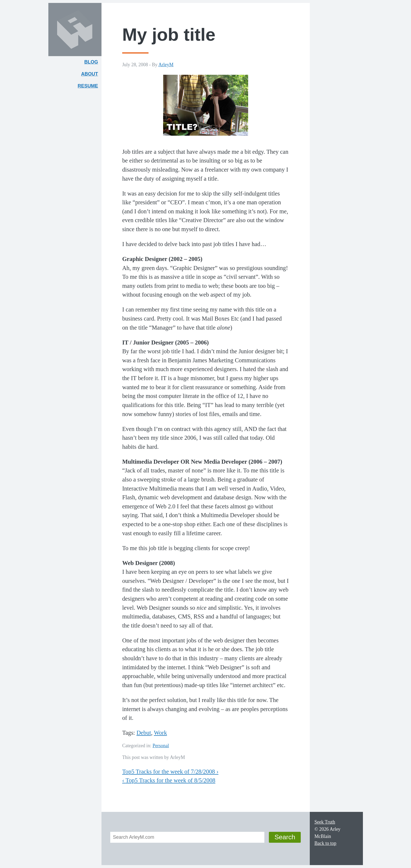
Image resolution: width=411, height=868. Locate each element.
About (91, 75)
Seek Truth (325, 822)
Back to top (325, 843)
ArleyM (166, 65)
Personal (161, 746)
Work (160, 733)
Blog (91, 62)
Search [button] (285, 837)
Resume (88, 86)
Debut (144, 733)
